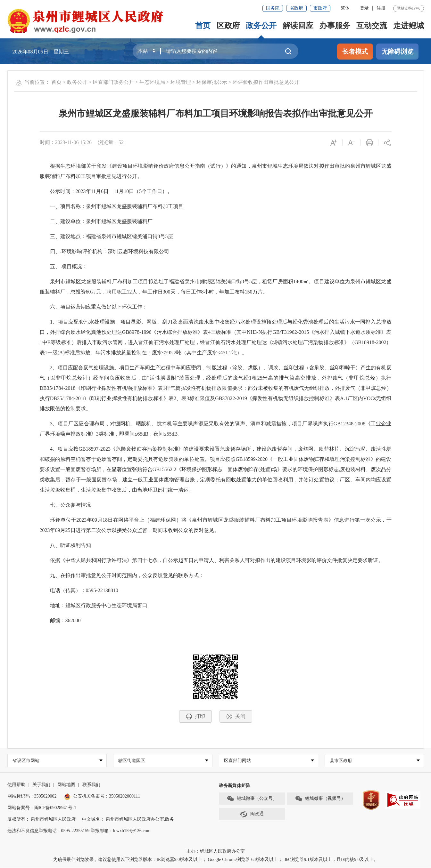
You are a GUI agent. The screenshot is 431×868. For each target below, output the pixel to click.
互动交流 (372, 26)
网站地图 (66, 785)
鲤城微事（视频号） (320, 799)
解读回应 (298, 26)
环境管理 (181, 82)
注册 (381, 8)
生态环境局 (152, 82)
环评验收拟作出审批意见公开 (266, 82)
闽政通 (252, 814)
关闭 (236, 716)
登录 (364, 8)
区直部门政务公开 (113, 82)
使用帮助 (16, 785)
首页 (203, 26)
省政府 (296, 8)
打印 (195, 716)
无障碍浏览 (397, 52)
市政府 (320, 8)
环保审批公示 (212, 82)
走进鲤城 (409, 26)
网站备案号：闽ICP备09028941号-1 (42, 808)
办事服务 (335, 26)
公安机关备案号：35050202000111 (102, 796)
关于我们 (41, 785)
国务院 (273, 8)
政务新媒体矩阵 (235, 786)
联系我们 (91, 785)
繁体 (345, 8)
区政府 (228, 26)
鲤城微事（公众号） (252, 799)
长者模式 (355, 52)
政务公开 (261, 26)
